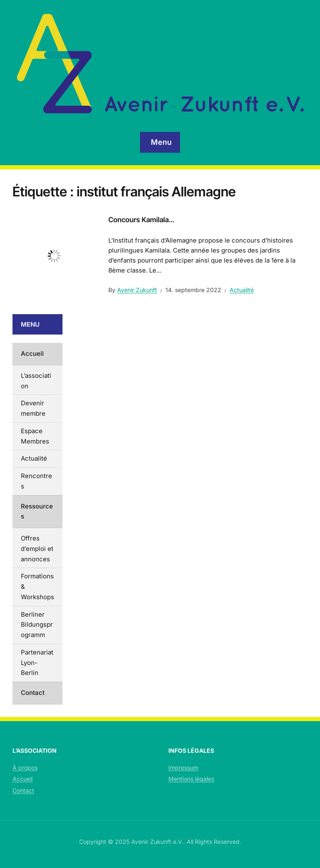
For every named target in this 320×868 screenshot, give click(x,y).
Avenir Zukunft (137, 290)
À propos (25, 768)
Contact (33, 693)
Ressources (37, 511)
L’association (36, 381)
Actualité (242, 290)
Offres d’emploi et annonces (37, 549)
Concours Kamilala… (141, 220)
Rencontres (36, 481)
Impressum (183, 768)
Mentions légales (191, 779)
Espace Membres (35, 436)
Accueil (32, 353)
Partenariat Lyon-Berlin (37, 663)
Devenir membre (33, 408)
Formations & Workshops (37, 587)
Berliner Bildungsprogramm (37, 625)
